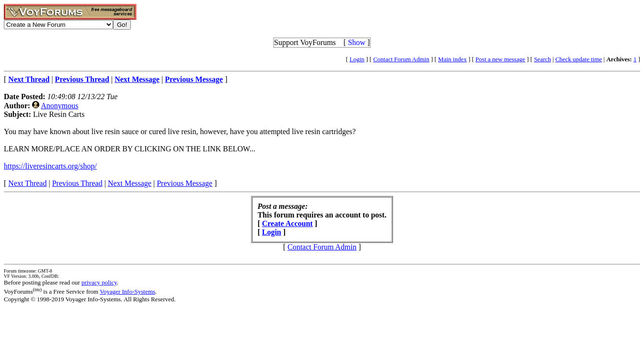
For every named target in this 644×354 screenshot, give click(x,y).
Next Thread (27, 183)
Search (542, 59)
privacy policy (99, 282)
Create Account (287, 223)
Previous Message (184, 183)
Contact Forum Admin (401, 59)
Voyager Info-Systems (127, 291)
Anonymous (59, 106)
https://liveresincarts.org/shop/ (50, 166)
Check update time (579, 59)
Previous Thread (77, 183)
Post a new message (500, 59)
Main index (452, 59)
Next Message (130, 183)
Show (356, 42)
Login (357, 59)
